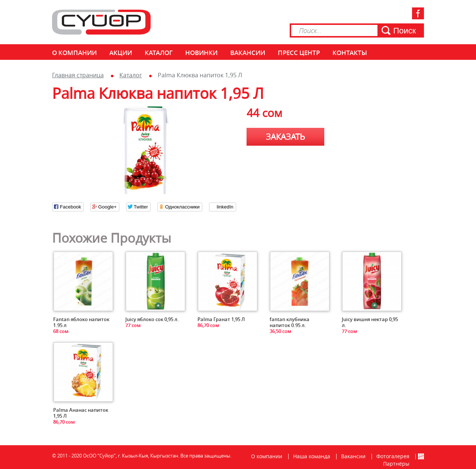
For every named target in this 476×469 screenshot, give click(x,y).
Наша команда (312, 456)
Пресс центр (299, 53)
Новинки (201, 53)
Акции (121, 53)
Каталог (159, 53)
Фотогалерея (393, 456)
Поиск (405, 31)
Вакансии (248, 53)
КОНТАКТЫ (350, 53)
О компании (74, 53)
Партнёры (396, 464)
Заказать (285, 137)
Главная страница (78, 75)
